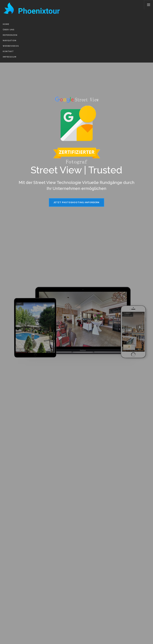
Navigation (10, 41)
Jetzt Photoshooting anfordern (76, 202)
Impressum (10, 57)
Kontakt (8, 51)
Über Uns (9, 30)
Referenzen (10, 35)
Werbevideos (11, 46)
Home (6, 24)
